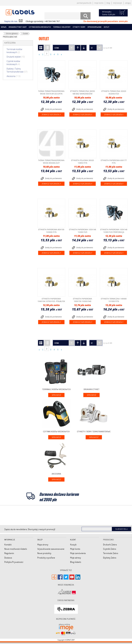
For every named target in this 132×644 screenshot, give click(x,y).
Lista (47, 48)
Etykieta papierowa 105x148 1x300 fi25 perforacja (114, 231)
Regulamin (9, 553)
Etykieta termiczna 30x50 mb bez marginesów (83, 92)
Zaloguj (128, 3)
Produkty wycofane (46, 558)
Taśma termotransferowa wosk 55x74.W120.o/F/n (51, 92)
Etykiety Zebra (110, 558)
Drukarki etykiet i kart (18, 27)
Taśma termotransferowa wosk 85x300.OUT (51, 162)
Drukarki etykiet (16, 57)
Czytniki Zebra (110, 549)
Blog (108, 3)
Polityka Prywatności (14, 562)
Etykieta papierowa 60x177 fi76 (114, 162)
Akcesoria (14, 76)
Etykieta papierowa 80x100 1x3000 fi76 (51, 231)
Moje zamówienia (78, 553)
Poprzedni (39, 54)
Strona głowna (12, 34)
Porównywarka (84, 3)
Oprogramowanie (95, 27)
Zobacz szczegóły (51, 115)
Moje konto (99, 3)
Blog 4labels (76, 562)
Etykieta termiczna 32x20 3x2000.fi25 (114, 92)
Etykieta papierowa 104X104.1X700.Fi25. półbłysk (51, 300)
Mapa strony (43, 545)
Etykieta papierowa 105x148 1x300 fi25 (82, 231)
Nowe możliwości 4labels (16, 549)
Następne (61, 54)
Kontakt (8, 545)
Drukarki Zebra (110, 545)
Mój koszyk (117, 3)
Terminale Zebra (111, 553)
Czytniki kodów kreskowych (40, 27)
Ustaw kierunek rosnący (84, 48)
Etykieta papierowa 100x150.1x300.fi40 (82, 300)
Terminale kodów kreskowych (14, 51)
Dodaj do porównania (53, 109)
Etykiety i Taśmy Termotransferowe (17, 70)
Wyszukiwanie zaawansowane (51, 549)
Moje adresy (76, 558)
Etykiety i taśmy (79, 27)
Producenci (108, 540)
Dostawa (8, 558)
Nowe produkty (44, 553)
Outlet (107, 27)
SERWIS (4, 27)
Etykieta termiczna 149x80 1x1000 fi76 (114, 300)
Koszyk (73, 545)
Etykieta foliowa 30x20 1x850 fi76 (82, 162)
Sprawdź (56, 395)
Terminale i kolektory (62, 27)
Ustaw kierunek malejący (78, 48)
